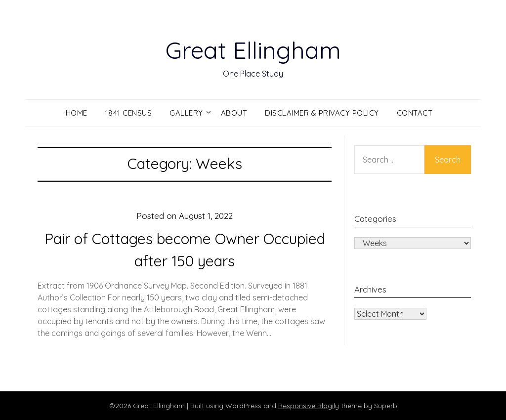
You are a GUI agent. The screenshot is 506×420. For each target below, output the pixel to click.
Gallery (186, 113)
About (234, 113)
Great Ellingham (253, 50)
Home (77, 113)
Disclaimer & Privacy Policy (322, 113)
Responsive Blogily (309, 406)
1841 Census (129, 113)
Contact (415, 113)
